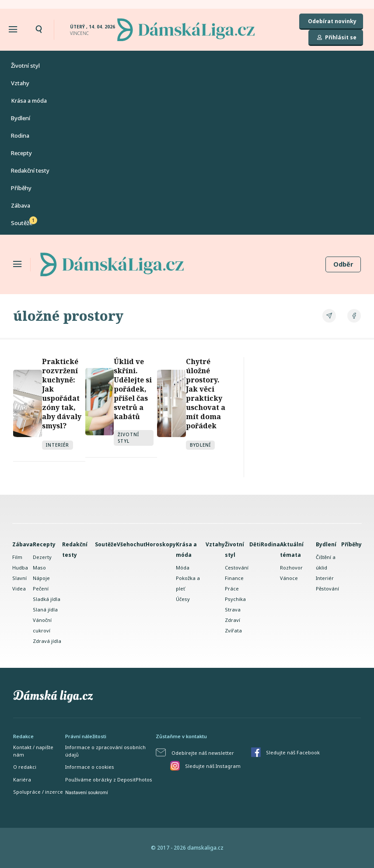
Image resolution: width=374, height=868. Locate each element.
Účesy (183, 599)
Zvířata (233, 630)
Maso (39, 568)
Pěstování (327, 589)
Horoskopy (161, 544)
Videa (19, 589)
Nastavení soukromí (86, 793)
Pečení (41, 589)
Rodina (20, 135)
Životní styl (25, 66)
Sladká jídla (47, 599)
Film (17, 557)
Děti (255, 544)
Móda (183, 568)
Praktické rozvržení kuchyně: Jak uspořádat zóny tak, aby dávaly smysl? (62, 394)
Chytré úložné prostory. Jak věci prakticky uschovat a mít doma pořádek (206, 394)
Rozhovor (291, 568)
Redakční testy (30, 170)
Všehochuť (131, 544)
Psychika (235, 599)
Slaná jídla (45, 609)
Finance (234, 578)
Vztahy (20, 83)
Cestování (237, 568)
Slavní (19, 578)
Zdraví (232, 620)
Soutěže (22, 223)
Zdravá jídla (47, 641)
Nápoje (41, 578)
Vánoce (289, 578)
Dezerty (42, 557)
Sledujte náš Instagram (213, 766)
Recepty (21, 153)
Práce (232, 589)
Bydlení (21, 118)
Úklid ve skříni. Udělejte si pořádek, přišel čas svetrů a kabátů (133, 389)
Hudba (20, 568)
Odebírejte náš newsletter (203, 753)
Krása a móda (29, 101)
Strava (233, 609)
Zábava (21, 205)
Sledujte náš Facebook (293, 752)
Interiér (58, 445)
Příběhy (21, 188)
